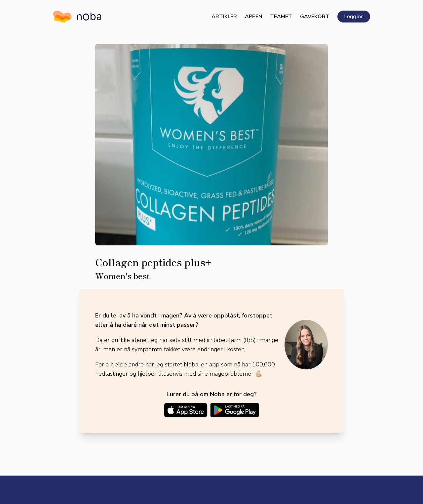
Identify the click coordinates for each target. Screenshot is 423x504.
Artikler (224, 17)
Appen (253, 17)
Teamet (281, 17)
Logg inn (354, 17)
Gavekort (315, 17)
